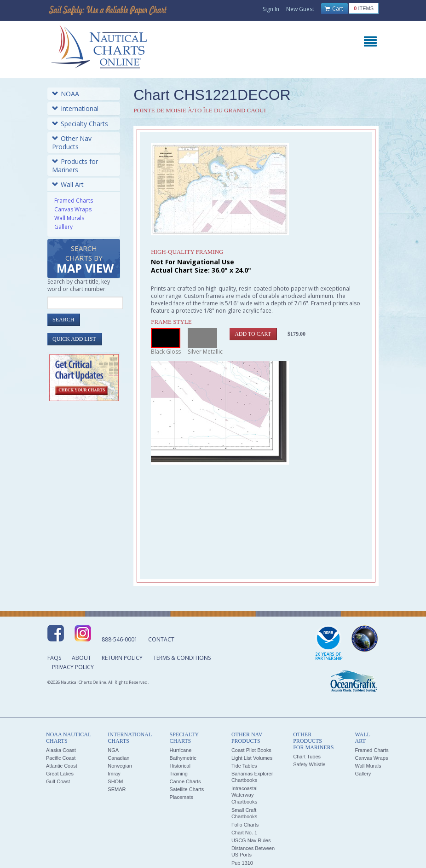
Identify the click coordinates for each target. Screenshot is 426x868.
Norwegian (120, 766)
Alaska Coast (61, 750)
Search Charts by (85, 260)
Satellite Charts (187, 789)
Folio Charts (245, 825)
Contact (161, 639)
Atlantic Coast (62, 766)
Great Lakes (60, 774)
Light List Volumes (252, 758)
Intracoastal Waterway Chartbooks (245, 795)
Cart (334, 9)
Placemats (181, 797)
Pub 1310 (242, 863)
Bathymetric (183, 758)
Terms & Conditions (182, 658)
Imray (114, 774)
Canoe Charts (185, 781)
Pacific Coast (61, 758)
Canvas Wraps (73, 209)
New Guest (300, 9)
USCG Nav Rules (251, 840)
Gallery (63, 227)
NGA (113, 750)
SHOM (115, 781)
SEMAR (117, 789)
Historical (180, 766)
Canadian (118, 758)
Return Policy (122, 658)
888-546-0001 (120, 639)
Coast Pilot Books (251, 750)
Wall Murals (69, 218)
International (75, 108)
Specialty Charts (80, 124)
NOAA (66, 94)
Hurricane (181, 750)
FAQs (54, 658)
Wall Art (68, 184)
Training (179, 774)
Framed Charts (74, 201)
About (81, 658)
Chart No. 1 (244, 833)
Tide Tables (244, 766)
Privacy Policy (73, 667)
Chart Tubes (307, 757)
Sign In (271, 9)
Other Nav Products (72, 143)
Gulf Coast (58, 781)
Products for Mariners (75, 166)
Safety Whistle (309, 764)
